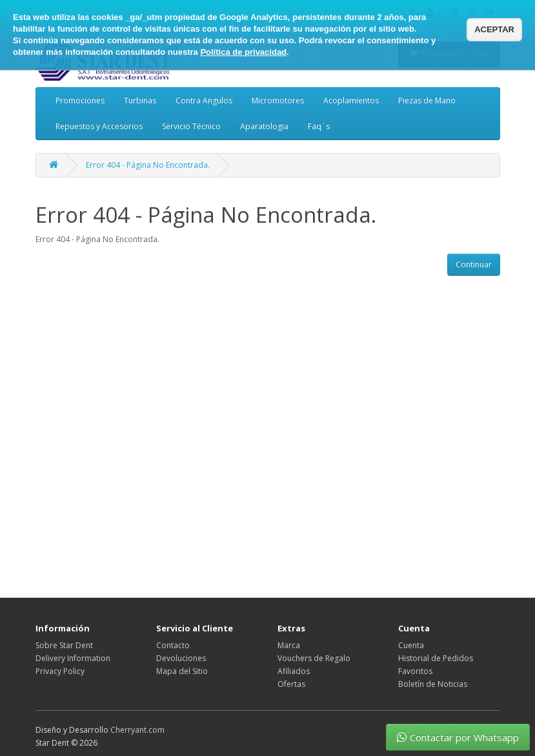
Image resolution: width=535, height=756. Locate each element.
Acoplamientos (351, 100)
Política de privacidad (243, 52)
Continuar (474, 264)
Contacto (173, 645)
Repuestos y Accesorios (99, 126)
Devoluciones (181, 658)
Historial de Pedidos (436, 658)
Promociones (80, 100)
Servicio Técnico (191, 126)
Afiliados (294, 671)
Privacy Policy (60, 671)
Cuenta (411, 645)
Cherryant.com (137, 730)
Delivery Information (73, 658)
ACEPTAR (494, 29)
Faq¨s (319, 126)
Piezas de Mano (427, 100)
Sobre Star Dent (64, 645)
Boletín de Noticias (433, 684)
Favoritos (415, 671)
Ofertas (291, 684)
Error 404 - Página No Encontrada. (148, 165)
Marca (289, 645)
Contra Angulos (204, 100)
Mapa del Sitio (182, 671)
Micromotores (278, 100)
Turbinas (140, 100)
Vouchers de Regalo (314, 658)
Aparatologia (264, 126)
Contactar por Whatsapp (458, 737)
